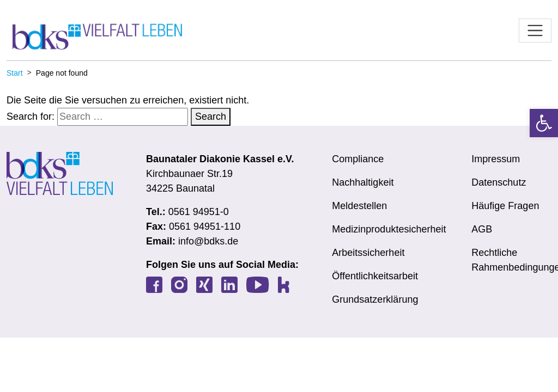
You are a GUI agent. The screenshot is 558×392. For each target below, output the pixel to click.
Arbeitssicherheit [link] (368, 253)
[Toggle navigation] (535, 30)
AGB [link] (482, 229)
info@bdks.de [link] (208, 241)
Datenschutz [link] (499, 182)
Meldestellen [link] (359, 206)
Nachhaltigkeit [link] (363, 182)
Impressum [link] (496, 159)
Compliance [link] (358, 159)
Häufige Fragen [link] (505, 206)
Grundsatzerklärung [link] (375, 299)
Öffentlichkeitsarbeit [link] (375, 276)
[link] (544, 123)
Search (211, 117)
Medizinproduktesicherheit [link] (389, 229)
